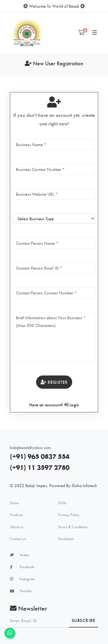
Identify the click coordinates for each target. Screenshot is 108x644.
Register (54, 382)
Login (71, 405)
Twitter (25, 555)
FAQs (62, 503)
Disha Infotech (84, 485)
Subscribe (84, 620)
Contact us (18, 539)
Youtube (26, 591)
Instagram (27, 579)
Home (14, 503)
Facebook (27, 567)
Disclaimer (66, 539)
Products (16, 515)
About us (17, 527)
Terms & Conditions (73, 527)
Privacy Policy (69, 515)
